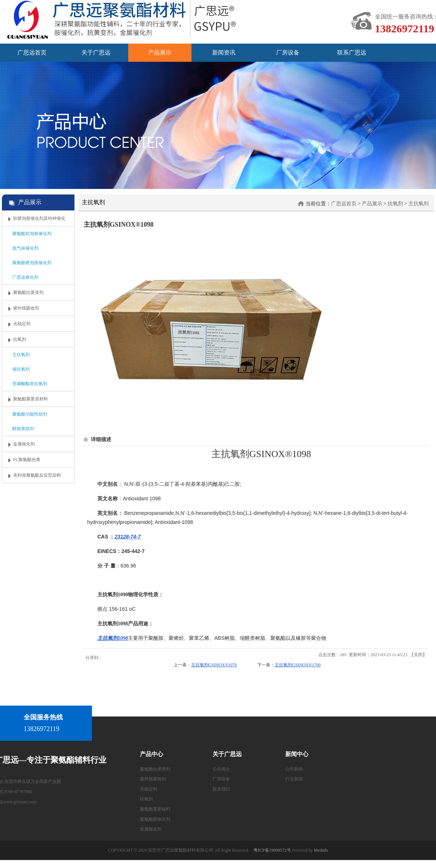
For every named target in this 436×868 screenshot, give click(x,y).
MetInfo (321, 850)
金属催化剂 (151, 829)
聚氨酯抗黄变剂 (155, 769)
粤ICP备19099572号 (272, 850)
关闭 (418, 655)
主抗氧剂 (419, 204)
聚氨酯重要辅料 (155, 809)
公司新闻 (294, 769)
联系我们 (221, 789)
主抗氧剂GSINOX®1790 (298, 665)
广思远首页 (344, 204)
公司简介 (221, 769)
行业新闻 (294, 779)
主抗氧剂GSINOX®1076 (214, 665)
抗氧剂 (395, 204)
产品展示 (372, 204)
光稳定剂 (149, 789)
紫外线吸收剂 (153, 779)
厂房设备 (221, 779)
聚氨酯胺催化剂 (155, 819)
